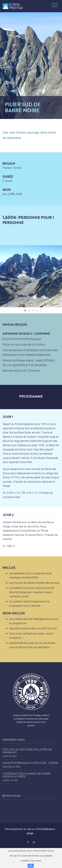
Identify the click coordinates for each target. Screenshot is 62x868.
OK (31, 866)
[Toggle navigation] (55, 6)
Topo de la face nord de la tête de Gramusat (27, 751)
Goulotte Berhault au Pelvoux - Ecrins (30, 763)
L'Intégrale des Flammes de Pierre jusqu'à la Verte (27, 775)
